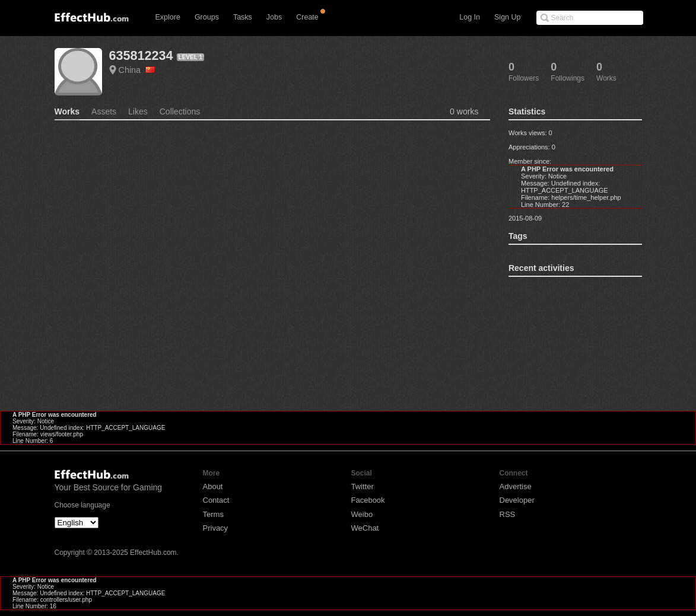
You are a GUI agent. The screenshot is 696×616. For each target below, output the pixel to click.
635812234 (141, 55)
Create (307, 17)
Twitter (363, 486)
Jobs (274, 17)
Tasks (243, 17)
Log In (470, 17)
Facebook (368, 500)
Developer (517, 500)
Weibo (362, 514)
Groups (207, 17)
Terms (213, 514)
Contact (216, 500)
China (137, 70)
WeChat (365, 528)
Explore (168, 17)
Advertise (516, 486)
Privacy (216, 528)
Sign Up (507, 17)
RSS (508, 514)
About (213, 486)
